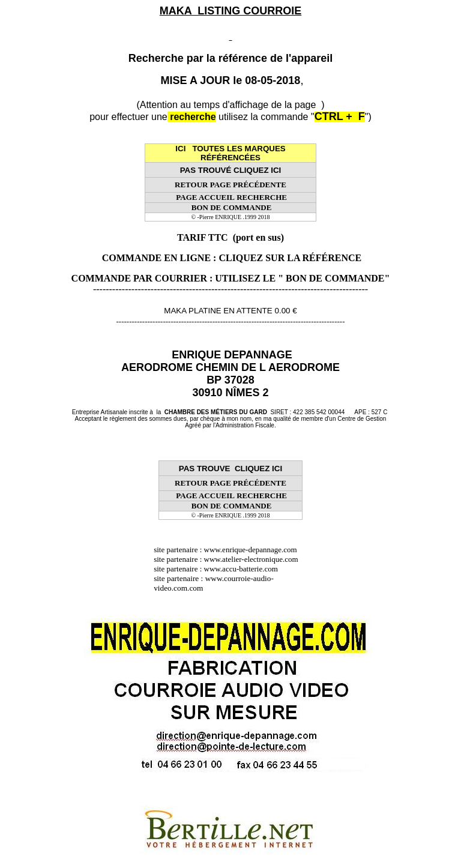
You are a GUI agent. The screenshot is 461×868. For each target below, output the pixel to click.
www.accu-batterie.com (245, 569)
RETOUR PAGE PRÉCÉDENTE (230, 185)
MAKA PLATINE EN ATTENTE (218, 311)
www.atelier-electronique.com (251, 559)
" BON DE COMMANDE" (334, 278)
